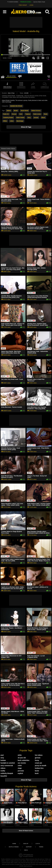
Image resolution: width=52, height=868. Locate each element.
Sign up (26, 844)
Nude (46, 114)
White (5, 121)
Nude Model (25, 111)
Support (29, 847)
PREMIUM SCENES (26, 2)
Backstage (20, 121)
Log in (38, 844)
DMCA (26, 850)
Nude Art (6, 114)
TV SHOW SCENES (13, 2)
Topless (28, 114)
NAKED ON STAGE (16, 106)
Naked (9, 111)
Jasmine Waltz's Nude (39, 2)
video (12, 121)
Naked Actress (36, 111)
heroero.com (30, 855)
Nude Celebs (20, 118)
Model (16, 111)
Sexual (14, 114)
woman (36, 118)
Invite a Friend (14, 847)
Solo (21, 114)
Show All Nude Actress (26, 831)
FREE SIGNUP (23, 5)
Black (43, 118)
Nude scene (37, 114)
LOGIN (31, 5)
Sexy (29, 118)
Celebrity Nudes (8, 118)
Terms (41, 847)
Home (14, 844)
